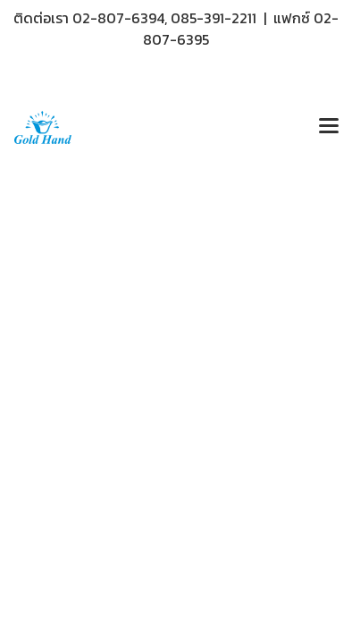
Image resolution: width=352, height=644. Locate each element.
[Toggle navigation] (329, 127)
